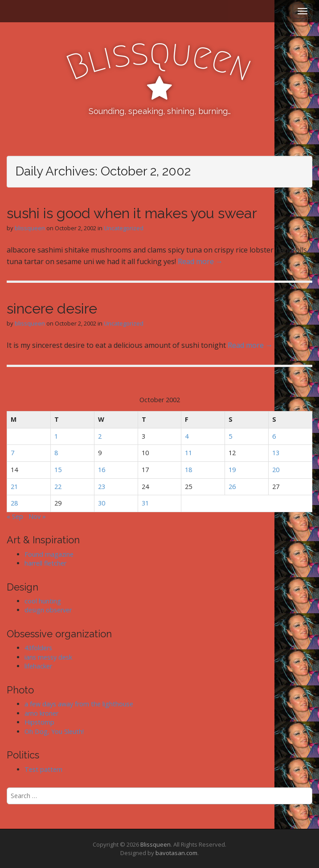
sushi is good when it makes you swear (132, 213)
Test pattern (43, 769)
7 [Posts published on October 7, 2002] (12, 453)
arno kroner (41, 713)
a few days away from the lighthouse (79, 704)
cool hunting (43, 601)
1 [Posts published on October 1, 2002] (56, 436)
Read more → (200, 261)
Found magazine (49, 554)
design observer (48, 610)
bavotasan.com (176, 853)
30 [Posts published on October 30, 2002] (102, 503)
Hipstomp (39, 722)
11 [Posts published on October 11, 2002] (188, 453)
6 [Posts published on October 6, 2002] (274, 436)
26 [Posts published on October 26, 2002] (232, 487)
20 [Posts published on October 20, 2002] (276, 470)
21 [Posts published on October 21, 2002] (14, 487)
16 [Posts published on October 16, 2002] (102, 470)
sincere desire (52, 308)
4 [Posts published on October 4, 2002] (187, 436)
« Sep (15, 516)
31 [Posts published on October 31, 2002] (145, 503)
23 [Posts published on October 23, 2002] (102, 487)
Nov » (37, 516)
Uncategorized (124, 228)
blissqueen (30, 228)
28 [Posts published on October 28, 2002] (14, 503)
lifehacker (38, 666)
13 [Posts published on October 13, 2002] (276, 453)
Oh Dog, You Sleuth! (54, 731)
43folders (38, 648)
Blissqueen (155, 844)
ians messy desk (48, 657)
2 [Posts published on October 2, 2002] (100, 436)
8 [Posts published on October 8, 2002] (56, 453)
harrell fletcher (45, 563)
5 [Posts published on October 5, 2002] (230, 436)
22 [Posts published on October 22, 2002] (58, 487)
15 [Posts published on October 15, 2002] (58, 470)
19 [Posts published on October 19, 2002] (232, 470)
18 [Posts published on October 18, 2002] (188, 470)
